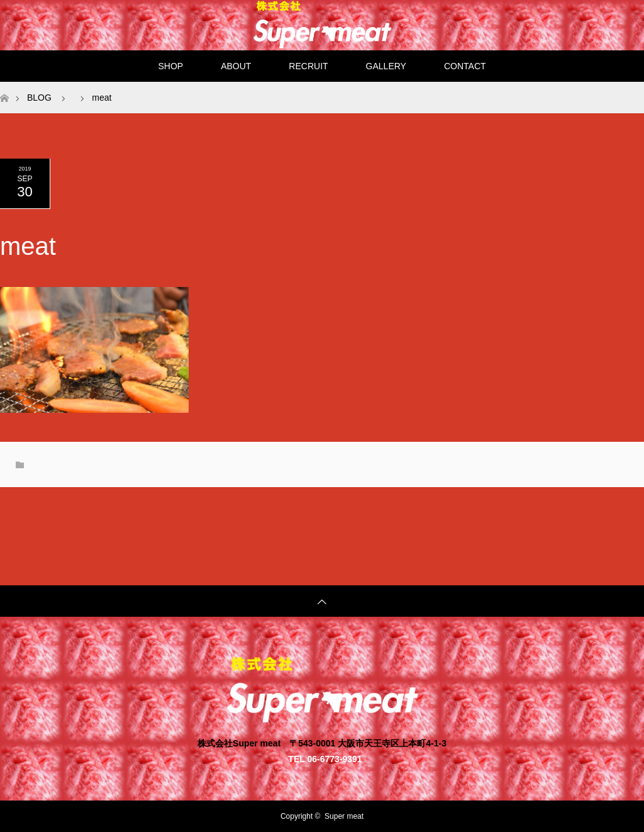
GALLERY (386, 66)
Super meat (344, 816)
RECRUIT (308, 66)
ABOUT (236, 66)
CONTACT (465, 66)
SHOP (170, 66)
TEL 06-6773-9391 (325, 759)
